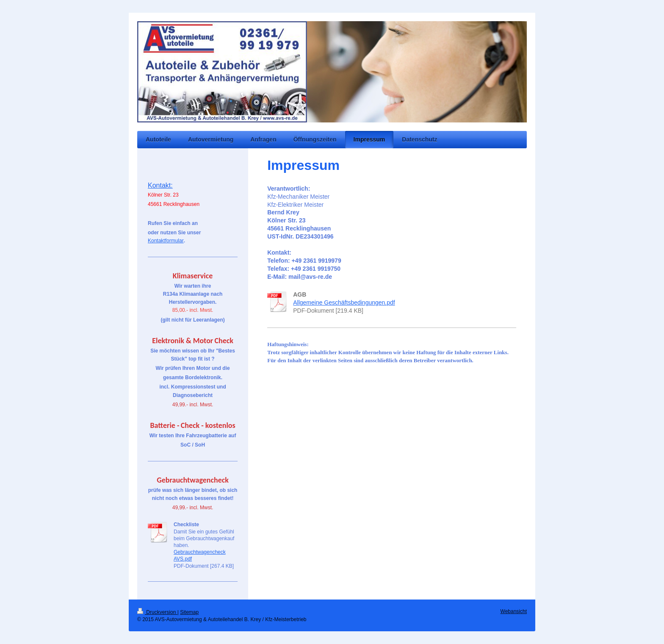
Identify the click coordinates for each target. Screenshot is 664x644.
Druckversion (157, 612)
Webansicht (514, 611)
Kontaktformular (166, 241)
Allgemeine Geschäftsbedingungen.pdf (344, 303)
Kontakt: (160, 185)
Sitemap (189, 612)
